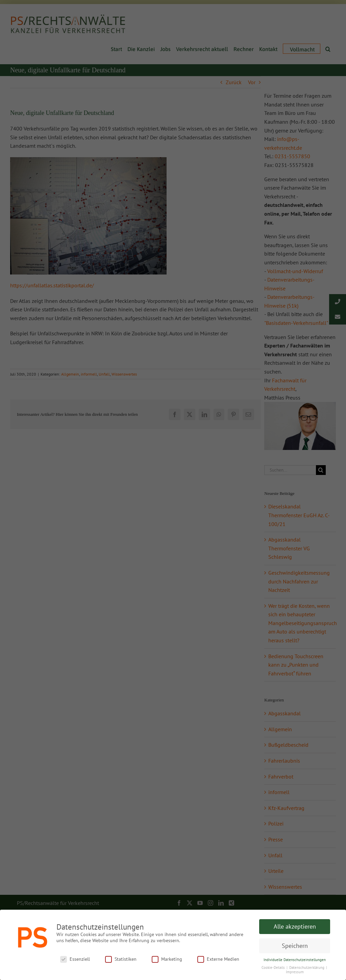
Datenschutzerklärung (307, 967)
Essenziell (75, 959)
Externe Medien (218, 959)
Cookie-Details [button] (274, 967)
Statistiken (121, 959)
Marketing (167, 959)
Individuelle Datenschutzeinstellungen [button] (295, 960)
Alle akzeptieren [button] (295, 926)
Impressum (295, 972)
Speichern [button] (295, 946)
